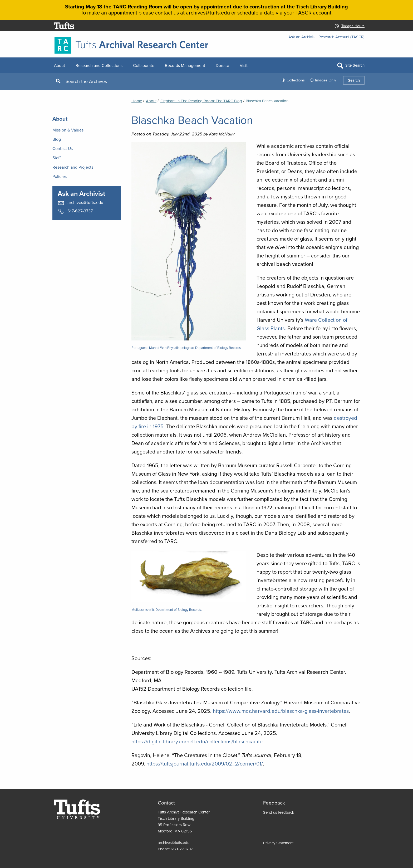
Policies (60, 176)
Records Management (185, 65)
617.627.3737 (182, 849)
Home (137, 101)
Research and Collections (99, 65)
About (60, 65)
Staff (56, 158)
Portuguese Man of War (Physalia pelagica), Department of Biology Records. (186, 348)
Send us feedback (279, 812)
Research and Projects (73, 167)
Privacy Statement (278, 843)
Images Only (326, 80)
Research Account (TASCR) (341, 37)
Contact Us (63, 148)
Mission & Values (68, 130)
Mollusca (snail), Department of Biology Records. (167, 610)
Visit (244, 65)
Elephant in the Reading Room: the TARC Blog (201, 101)
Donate (222, 65)
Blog (57, 139)
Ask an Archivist (302, 37)
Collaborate (144, 65)
